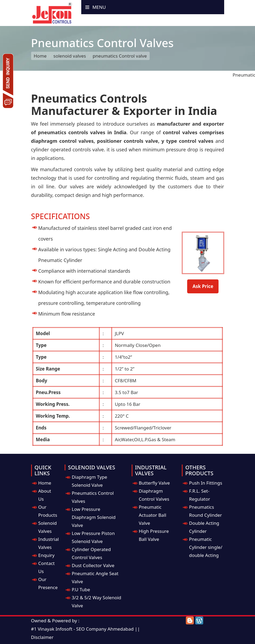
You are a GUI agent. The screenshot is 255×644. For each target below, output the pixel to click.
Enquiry (47, 555)
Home (40, 56)
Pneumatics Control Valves (93, 497)
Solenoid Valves (48, 527)
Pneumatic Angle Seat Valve (95, 577)
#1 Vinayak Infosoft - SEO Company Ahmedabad (82, 629)
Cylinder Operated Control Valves (91, 553)
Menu (96, 7)
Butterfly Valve (154, 483)
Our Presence (48, 583)
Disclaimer (42, 637)
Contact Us (47, 567)
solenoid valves (70, 56)
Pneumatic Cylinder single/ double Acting (206, 547)
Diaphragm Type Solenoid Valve (90, 481)
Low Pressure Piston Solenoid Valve (93, 537)
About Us (45, 495)
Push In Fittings (206, 483)
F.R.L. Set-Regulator (200, 495)
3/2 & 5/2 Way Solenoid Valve (97, 602)
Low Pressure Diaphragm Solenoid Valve (94, 517)
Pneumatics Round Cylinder (206, 511)
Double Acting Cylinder (204, 527)
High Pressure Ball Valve (154, 535)
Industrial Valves (49, 543)
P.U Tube (81, 589)
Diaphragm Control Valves (154, 495)
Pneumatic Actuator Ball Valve (153, 515)
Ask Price (203, 286)
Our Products (48, 511)
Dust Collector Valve (93, 565)
